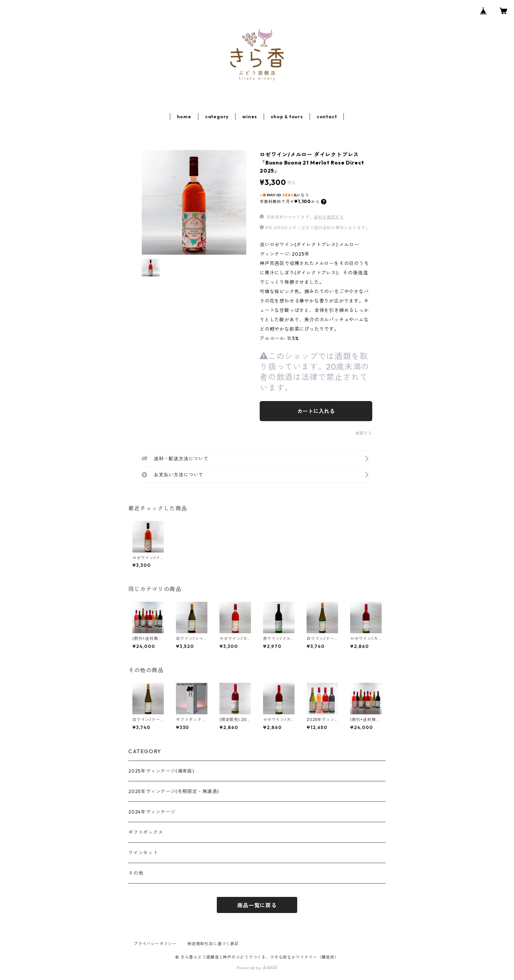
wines (250, 117)
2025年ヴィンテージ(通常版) (161, 771)
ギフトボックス (146, 832)
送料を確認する (329, 217)
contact (327, 117)
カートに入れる (316, 411)
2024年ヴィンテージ (152, 812)
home (184, 117)
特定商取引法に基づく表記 (213, 944)
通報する (364, 433)
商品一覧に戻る (257, 905)
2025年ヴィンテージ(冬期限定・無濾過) (174, 791)
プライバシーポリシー (155, 944)
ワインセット (143, 853)
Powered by (257, 968)
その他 (136, 873)
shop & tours (287, 117)
